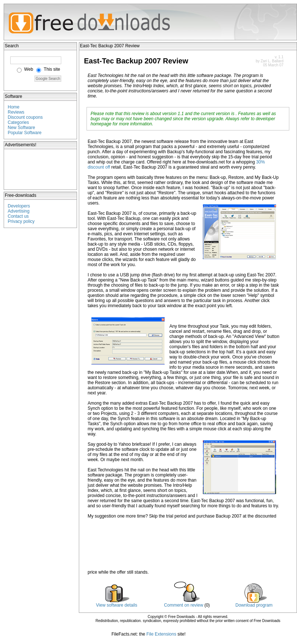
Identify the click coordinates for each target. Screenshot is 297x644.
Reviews (16, 112)
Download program (254, 605)
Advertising (19, 211)
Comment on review (184, 605)
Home (14, 107)
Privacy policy (21, 221)
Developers (19, 206)
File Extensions (161, 634)
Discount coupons (25, 117)
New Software (21, 128)
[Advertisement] (41, 169)
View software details (117, 605)
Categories (18, 122)
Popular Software (25, 133)
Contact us (18, 216)
